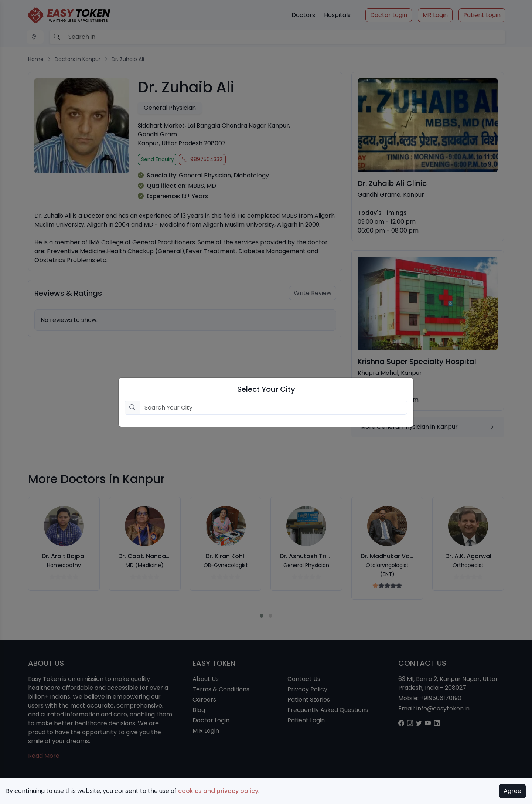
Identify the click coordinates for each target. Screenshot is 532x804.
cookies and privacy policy (218, 791)
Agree (512, 791)
